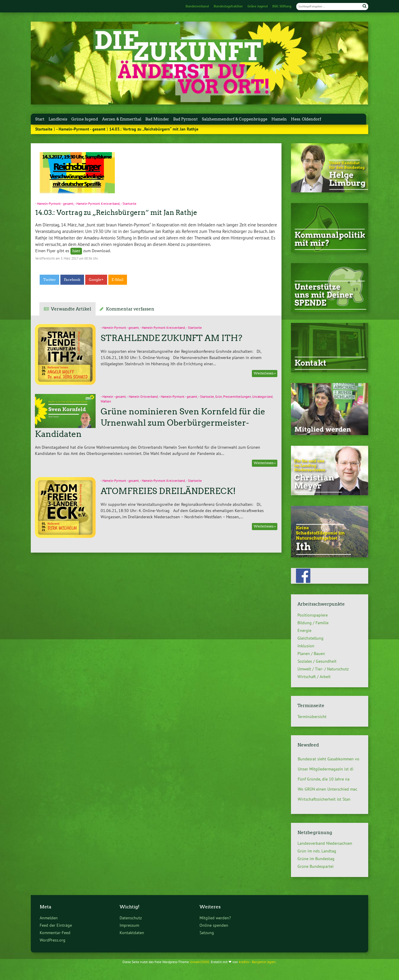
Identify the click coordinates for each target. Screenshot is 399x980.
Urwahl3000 (199, 962)
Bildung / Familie (313, 623)
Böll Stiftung (282, 6)
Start (40, 119)
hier (76, 251)
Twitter (50, 280)
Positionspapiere (313, 615)
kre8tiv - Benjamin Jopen (257, 962)
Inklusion (306, 646)
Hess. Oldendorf (306, 119)
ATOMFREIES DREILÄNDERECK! (168, 491)
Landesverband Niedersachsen (325, 843)
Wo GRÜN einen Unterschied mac (328, 789)
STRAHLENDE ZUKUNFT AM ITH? (172, 338)
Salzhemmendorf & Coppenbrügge (235, 119)
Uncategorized (262, 397)
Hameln (279, 119)
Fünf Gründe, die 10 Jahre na (324, 779)
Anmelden (49, 918)
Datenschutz (131, 918)
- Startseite (129, 204)
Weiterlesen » (265, 373)
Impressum (129, 925)
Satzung (207, 932)
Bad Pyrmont (185, 119)
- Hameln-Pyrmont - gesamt (81, 129)
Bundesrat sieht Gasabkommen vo (329, 759)
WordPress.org (53, 940)
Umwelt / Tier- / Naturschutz (323, 669)
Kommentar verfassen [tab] (130, 309)
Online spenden (214, 925)
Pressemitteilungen (237, 397)
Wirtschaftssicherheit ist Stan (324, 799)
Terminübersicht (312, 716)
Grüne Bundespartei (316, 866)
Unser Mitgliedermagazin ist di (326, 769)
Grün (219, 397)
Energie (304, 630)
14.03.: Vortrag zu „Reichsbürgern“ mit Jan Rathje (116, 213)
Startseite (44, 129)
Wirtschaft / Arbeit (314, 677)
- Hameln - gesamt (113, 397)
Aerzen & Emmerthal (122, 119)
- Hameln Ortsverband (142, 397)
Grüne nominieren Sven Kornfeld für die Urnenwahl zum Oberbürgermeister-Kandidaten (150, 423)
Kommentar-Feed (55, 932)
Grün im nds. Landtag (317, 851)
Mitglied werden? (215, 918)
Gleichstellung (310, 638)
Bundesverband (197, 6)
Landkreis (58, 119)
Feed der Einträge (56, 925)
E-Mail (118, 280)
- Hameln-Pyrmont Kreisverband (97, 204)
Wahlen (106, 401)
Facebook (72, 280)
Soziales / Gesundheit (317, 661)
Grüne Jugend (258, 6)
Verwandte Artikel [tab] (71, 309)
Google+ (96, 280)
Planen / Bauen (311, 654)
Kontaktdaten (132, 932)
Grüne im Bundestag (316, 859)
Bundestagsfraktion (228, 6)
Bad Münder (157, 119)
